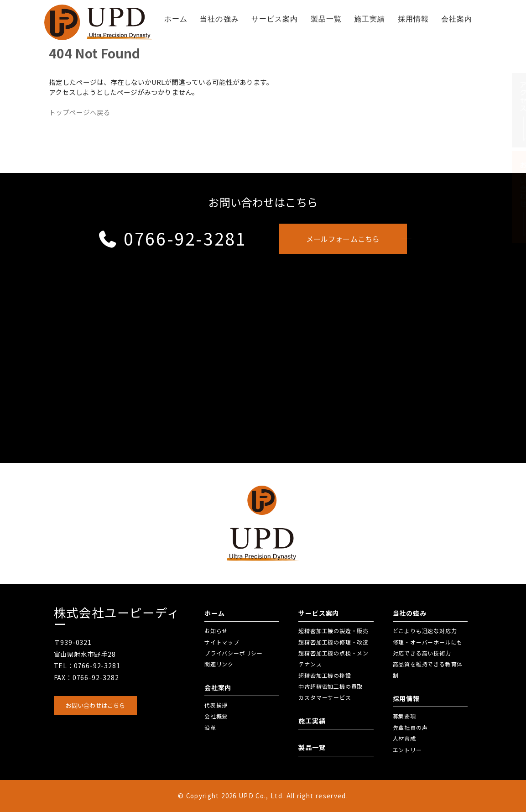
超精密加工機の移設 (325, 675)
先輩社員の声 (410, 727)
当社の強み (219, 19)
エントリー (407, 750)
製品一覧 (326, 19)
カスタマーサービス (325, 697)
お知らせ (216, 631)
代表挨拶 (216, 705)
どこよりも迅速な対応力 (425, 631)
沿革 (210, 727)
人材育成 (404, 738)
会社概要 (216, 716)
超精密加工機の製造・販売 (333, 631)
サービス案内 (275, 19)
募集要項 (404, 716)
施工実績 (370, 19)
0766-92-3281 (172, 238)
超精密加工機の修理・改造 (333, 642)
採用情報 (413, 19)
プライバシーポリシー (234, 653)
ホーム (176, 19)
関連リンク (219, 664)
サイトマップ (222, 642)
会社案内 (457, 19)
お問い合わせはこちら (95, 705)
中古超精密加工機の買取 (331, 686)
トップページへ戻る (80, 112)
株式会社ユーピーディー (117, 618)
